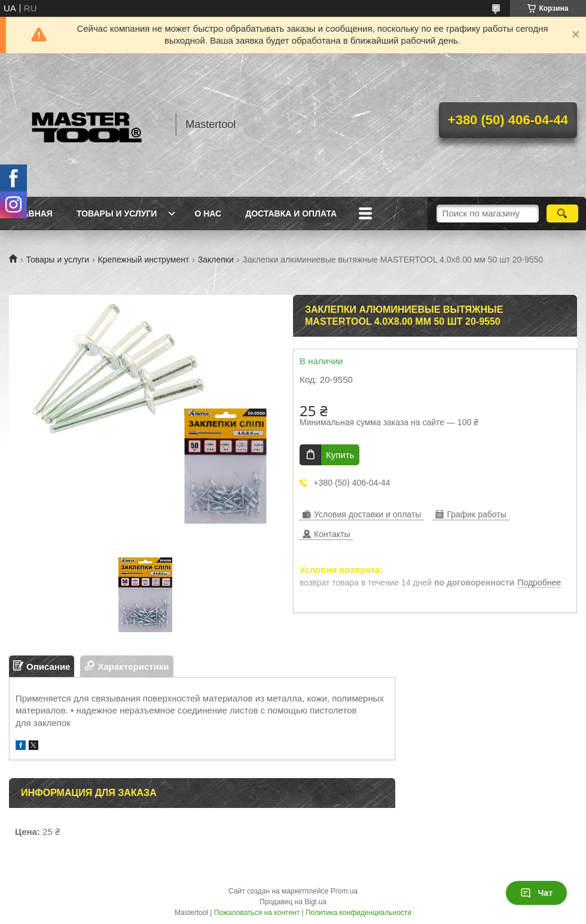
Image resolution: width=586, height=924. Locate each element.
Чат (536, 893)
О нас (208, 214)
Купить (340, 455)
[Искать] (562, 214)
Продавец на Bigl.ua (293, 902)
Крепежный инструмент (144, 260)
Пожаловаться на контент (257, 913)
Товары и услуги (117, 214)
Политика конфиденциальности (358, 913)
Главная (32, 214)
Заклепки (216, 260)
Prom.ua (344, 891)
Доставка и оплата (291, 214)
